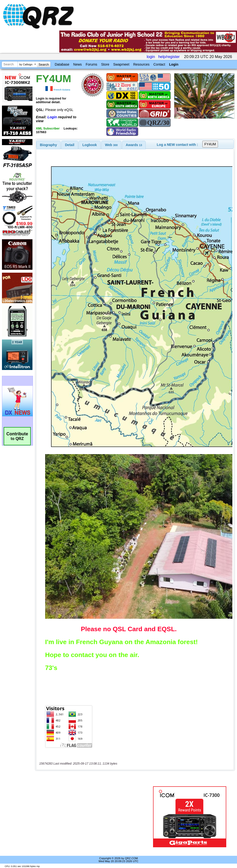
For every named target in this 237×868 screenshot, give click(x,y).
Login (174, 64)
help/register (169, 57)
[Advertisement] (93, 817)
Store (105, 64)
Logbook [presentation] (90, 145)
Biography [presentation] (49, 145)
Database (62, 64)
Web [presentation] (111, 145)
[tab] (49, 145)
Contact (159, 64)
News (77, 64)
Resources (141, 64)
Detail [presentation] (70, 145)
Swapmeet (121, 64)
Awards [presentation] (134, 145)
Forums (91, 64)
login (151, 57)
